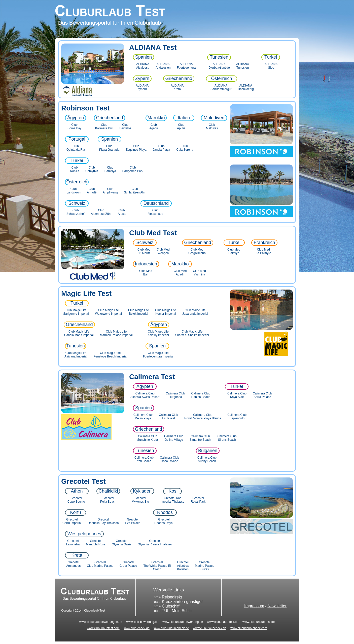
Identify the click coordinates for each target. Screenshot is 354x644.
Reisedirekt (172, 597)
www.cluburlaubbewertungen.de (101, 622)
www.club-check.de (137, 628)
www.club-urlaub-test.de (259, 622)
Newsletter (277, 606)
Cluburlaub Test (177, 19)
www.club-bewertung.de (142, 622)
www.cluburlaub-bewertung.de (183, 622)
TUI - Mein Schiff (177, 611)
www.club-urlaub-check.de (171, 628)
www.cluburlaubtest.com (103, 628)
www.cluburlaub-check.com (249, 628)
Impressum (254, 606)
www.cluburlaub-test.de (223, 622)
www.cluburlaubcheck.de (210, 628)
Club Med (145, 233)
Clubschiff (171, 606)
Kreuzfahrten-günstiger (182, 602)
